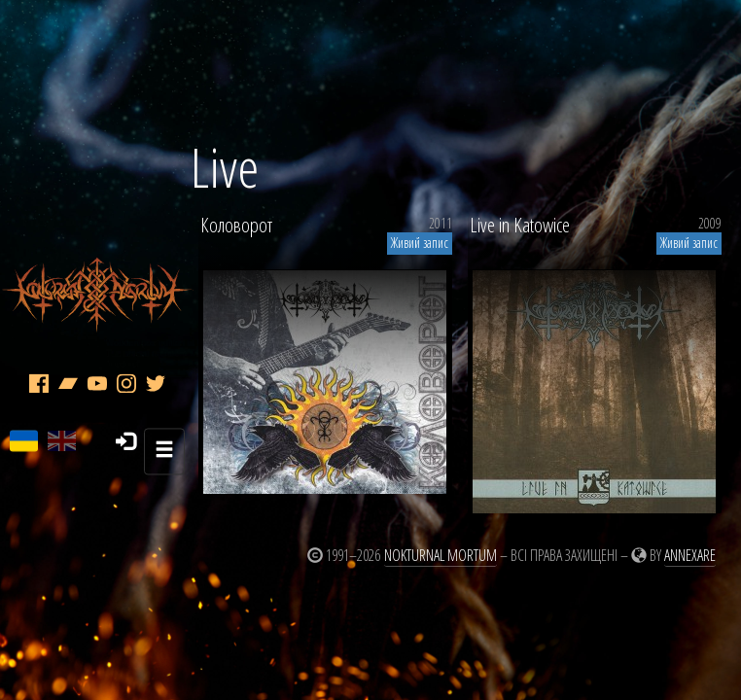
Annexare (690, 555)
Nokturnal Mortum (441, 555)
